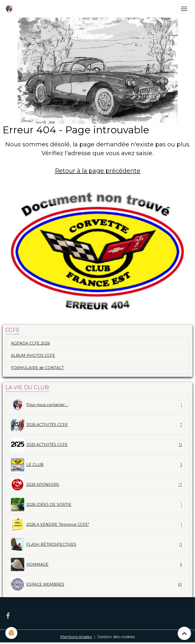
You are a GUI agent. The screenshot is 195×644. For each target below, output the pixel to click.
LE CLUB (97, 465)
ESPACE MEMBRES (97, 584)
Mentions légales (76, 637)
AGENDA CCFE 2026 (30, 343)
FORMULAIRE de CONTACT (37, 368)
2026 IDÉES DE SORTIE (97, 505)
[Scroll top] (184, 633)
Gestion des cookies (116, 637)
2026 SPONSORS (97, 485)
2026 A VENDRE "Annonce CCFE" (97, 525)
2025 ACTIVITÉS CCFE (97, 445)
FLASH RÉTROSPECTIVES (97, 544)
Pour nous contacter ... (97, 405)
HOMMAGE (97, 564)
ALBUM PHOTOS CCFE (33, 356)
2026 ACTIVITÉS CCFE (97, 425)
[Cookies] (11, 633)
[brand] (10, 9)
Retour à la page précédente (98, 171)
